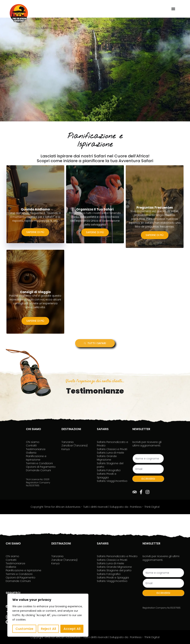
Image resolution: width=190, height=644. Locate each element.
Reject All (48, 629)
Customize (24, 629)
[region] (48, 615)
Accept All (72, 629)
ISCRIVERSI (148, 478)
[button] (173, 9)
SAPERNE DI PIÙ (35, 233)
